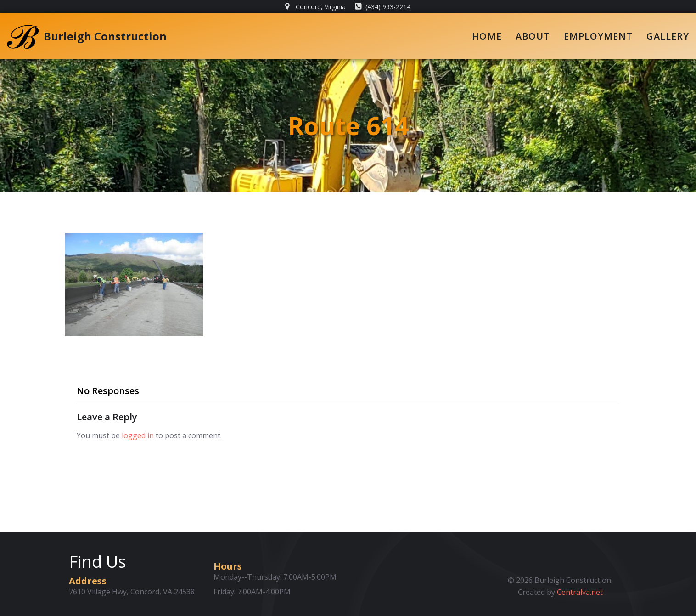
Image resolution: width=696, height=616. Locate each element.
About (533, 36)
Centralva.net (580, 592)
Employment (598, 36)
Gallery (668, 36)
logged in (138, 435)
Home (487, 36)
